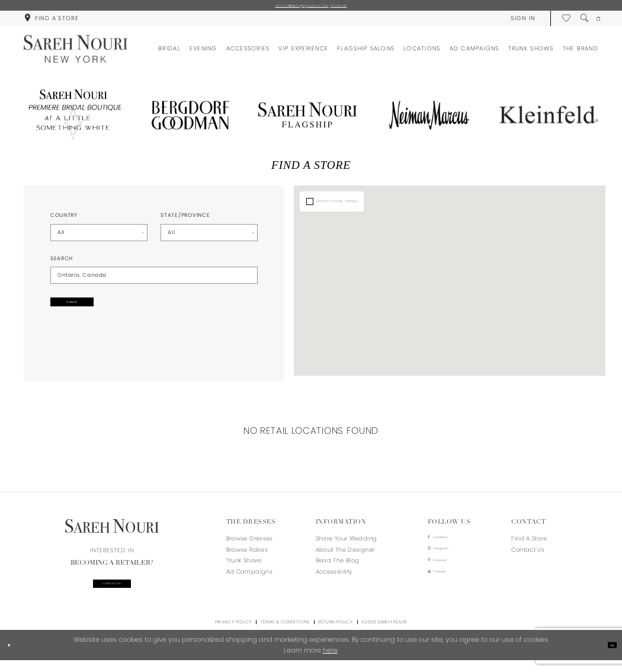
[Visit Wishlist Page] (557, 23)
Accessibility (334, 576)
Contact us (112, 591)
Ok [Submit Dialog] (608, 657)
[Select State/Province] (209, 237)
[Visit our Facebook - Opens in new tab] (448, 544)
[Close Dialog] (13, 657)
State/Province (185, 220)
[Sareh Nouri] (76, 54)
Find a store (529, 543)
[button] (514, 23)
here (330, 662)
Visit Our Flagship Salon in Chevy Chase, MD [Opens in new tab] (311, 7)
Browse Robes (247, 554)
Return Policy (335, 634)
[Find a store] (51, 23)
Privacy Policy (233, 634)
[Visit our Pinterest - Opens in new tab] (448, 573)
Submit (94, 311)
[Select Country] (99, 237)
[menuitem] (51, 23)
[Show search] (575, 23)
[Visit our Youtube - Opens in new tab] (448, 589)
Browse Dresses (250, 543)
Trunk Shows (244, 565)
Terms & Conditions (285, 634)
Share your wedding (347, 543)
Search (62, 263)
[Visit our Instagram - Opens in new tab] (448, 559)
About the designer (345, 554)
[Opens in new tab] (73, 120)
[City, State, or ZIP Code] (154, 280)
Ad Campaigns (249, 576)
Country (64, 220)
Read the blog (338, 565)
